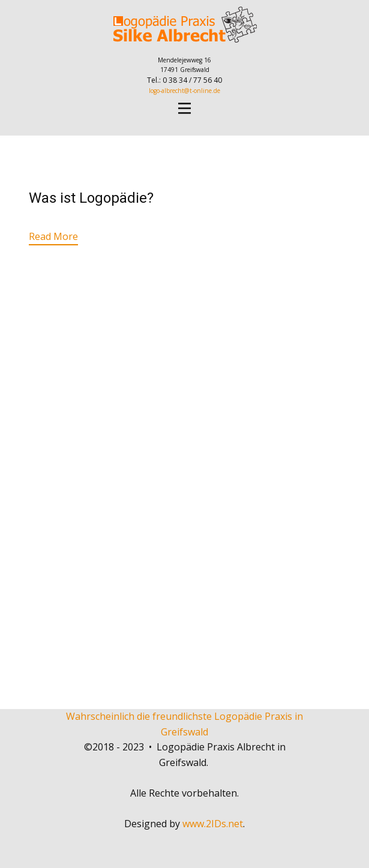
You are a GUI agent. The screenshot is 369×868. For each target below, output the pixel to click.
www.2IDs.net (213, 824)
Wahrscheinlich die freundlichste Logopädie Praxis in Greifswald (184, 724)
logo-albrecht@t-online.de (184, 91)
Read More (53, 236)
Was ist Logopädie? (91, 198)
